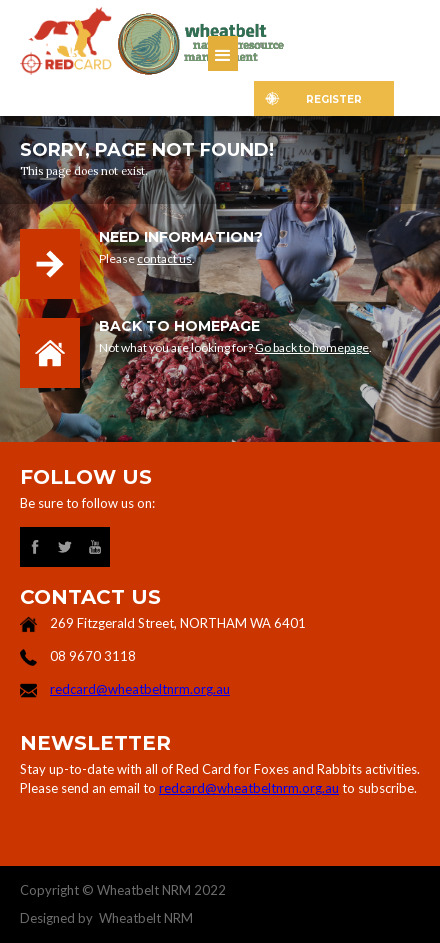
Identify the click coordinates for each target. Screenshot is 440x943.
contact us (164, 258)
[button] (223, 53)
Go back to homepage (312, 347)
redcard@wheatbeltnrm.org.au (140, 689)
